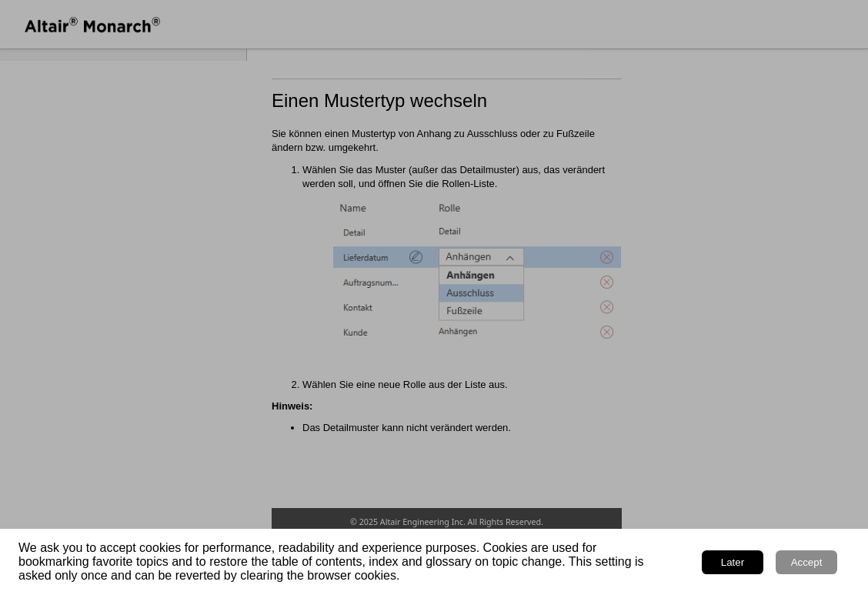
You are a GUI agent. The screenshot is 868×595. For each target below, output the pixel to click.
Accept (807, 562)
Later (733, 562)
